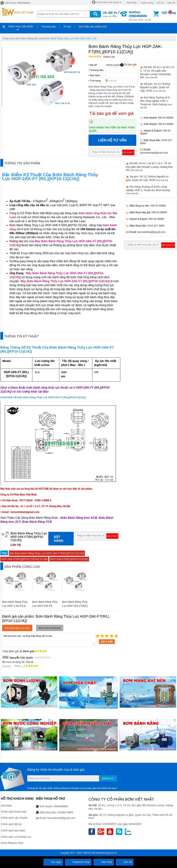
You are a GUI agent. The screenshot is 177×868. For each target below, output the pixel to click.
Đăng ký (108, 779)
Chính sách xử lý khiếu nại (16, 837)
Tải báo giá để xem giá (111, 113)
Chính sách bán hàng (107, 2)
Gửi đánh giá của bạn (17, 628)
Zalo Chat (104, 862)
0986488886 (61, 806)
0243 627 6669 (156, 226)
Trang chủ (8, 38)
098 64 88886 (166, 118)
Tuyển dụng (147, 3)
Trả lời (6, 666)
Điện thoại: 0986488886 (15, 3)
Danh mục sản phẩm (21, 26)
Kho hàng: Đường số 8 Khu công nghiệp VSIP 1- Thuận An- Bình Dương (148, 190)
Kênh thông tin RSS (12, 843)
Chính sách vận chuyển (14, 818)
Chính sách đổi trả (11, 824)
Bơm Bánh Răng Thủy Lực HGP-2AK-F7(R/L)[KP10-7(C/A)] (75, 606)
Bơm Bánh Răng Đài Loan (29, 38)
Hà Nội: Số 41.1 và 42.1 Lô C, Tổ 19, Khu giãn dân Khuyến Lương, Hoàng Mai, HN (149, 167)
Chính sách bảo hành (13, 831)
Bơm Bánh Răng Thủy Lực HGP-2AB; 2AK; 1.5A (71, 38)
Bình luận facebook (50, 628)
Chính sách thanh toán (14, 812)
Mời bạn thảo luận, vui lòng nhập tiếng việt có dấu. (49, 639)
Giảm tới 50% (111, 14)
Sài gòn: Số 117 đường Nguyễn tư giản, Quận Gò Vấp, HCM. (155, 87)
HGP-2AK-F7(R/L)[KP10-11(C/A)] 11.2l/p (24, 559)
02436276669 (65, 812)
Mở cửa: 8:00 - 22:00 (141, 16)
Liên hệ (171, 3)
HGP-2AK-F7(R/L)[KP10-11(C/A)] (69, 559)
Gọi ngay (53, 862)
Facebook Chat (78, 862)
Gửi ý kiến (107, 642)
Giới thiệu (131, 3)
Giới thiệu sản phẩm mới (92, 27)
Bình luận (109, 57)
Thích (16, 666)
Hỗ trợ (160, 3)
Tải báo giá (128, 65)
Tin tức (67, 27)
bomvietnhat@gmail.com (154, 153)
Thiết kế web (89, 853)
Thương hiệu (49, 27)
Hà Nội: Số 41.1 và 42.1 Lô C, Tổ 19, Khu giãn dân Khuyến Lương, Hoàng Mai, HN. (157, 72)
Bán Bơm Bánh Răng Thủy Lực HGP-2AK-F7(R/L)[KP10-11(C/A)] (47, 553)
